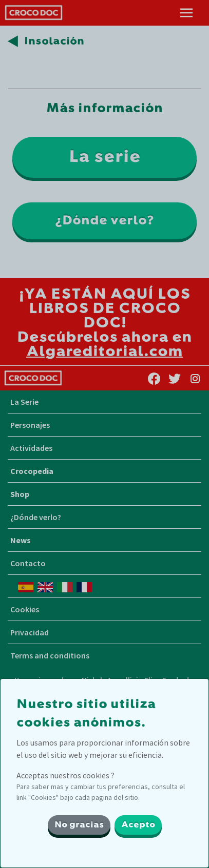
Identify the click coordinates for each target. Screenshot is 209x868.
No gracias (79, 825)
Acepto (138, 825)
